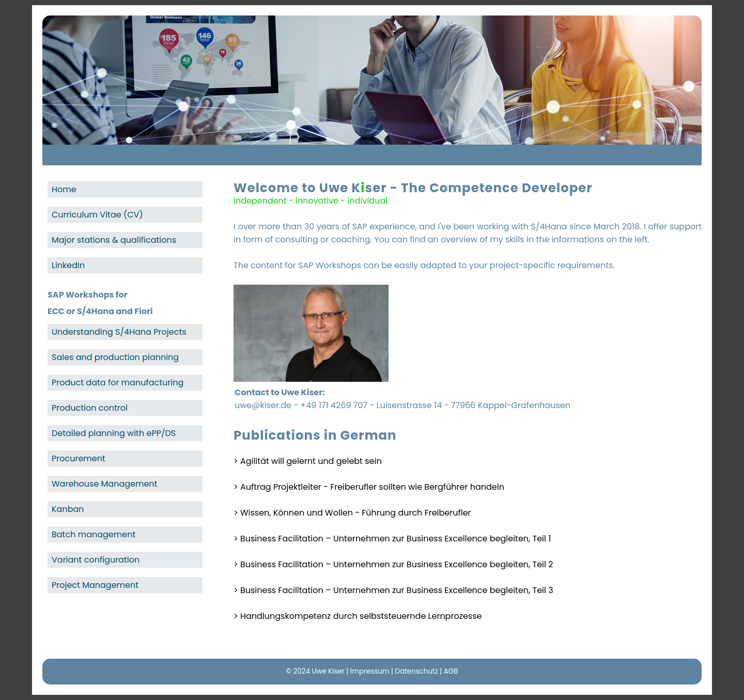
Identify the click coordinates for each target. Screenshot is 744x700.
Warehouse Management (104, 484)
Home (64, 189)
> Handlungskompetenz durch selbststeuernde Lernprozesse (358, 616)
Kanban (68, 509)
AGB (451, 671)
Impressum (370, 671)
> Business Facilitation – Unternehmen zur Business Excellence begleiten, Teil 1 (392, 539)
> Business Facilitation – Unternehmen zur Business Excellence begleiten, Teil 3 (393, 590)
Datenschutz (416, 671)
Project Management (95, 585)
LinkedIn (68, 265)
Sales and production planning (115, 357)
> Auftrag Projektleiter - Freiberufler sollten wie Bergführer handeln (369, 487)
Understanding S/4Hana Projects (119, 332)
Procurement (79, 458)
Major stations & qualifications (114, 240)
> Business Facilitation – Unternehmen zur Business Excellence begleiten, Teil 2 (393, 564)
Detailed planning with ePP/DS (114, 433)
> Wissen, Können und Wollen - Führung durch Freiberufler (352, 513)
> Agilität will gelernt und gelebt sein (308, 461)
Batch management (94, 534)
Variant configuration (96, 560)
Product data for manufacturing (118, 383)
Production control (90, 408)
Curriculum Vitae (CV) (97, 215)
